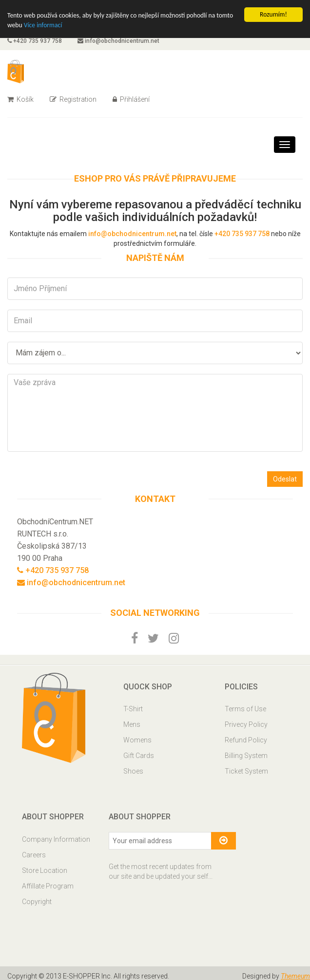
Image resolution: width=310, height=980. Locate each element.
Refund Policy (246, 740)
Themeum (295, 976)
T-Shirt (133, 709)
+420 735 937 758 (35, 41)
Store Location (45, 870)
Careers (34, 855)
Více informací (43, 25)
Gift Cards (139, 756)
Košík (20, 99)
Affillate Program (48, 886)
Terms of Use (245, 709)
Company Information (56, 839)
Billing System (246, 756)
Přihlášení (131, 99)
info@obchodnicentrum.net (118, 41)
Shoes (133, 771)
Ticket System (246, 771)
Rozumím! (273, 14)
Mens (132, 724)
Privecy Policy (246, 724)
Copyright (37, 902)
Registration (73, 99)
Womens (137, 740)
